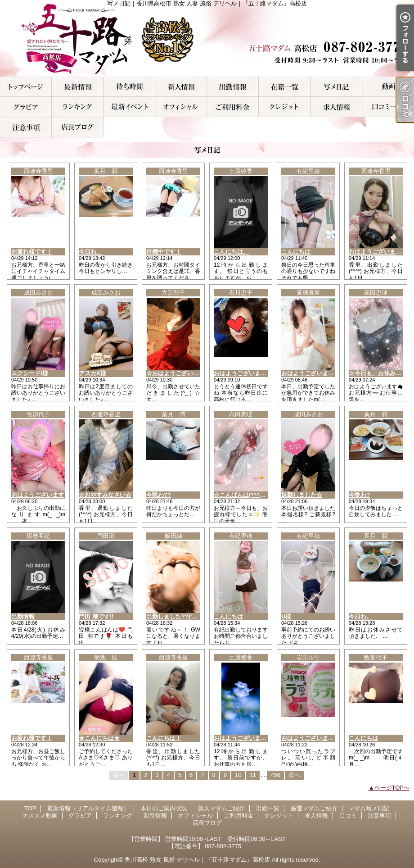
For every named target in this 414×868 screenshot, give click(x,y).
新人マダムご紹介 (181, 87)
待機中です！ (164, 252)
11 (252, 775)
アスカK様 (92, 373)
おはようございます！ (378, 252)
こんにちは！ (164, 738)
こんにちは (296, 252)
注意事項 (26, 127)
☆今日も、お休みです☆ (381, 373)
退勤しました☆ (302, 495)
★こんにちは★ (99, 738)
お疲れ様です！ (32, 252)
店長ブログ (78, 127)
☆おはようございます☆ (178, 373)
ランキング (78, 107)
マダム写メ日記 (336, 87)
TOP (26, 87)
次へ (294, 775)
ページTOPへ (392, 788)
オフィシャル (181, 107)
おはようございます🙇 (244, 373)
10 (238, 775)
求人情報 (336, 107)
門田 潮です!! (96, 616)
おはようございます (38, 495)
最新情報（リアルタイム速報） (78, 87)
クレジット (285, 107)
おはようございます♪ (309, 373)
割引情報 (129, 107)
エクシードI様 (30, 373)
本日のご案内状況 (129, 87)
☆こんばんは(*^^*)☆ (242, 495)
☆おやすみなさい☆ (105, 495)
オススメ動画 (388, 87)
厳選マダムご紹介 (285, 87)
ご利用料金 (233, 107)
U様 (286, 616)
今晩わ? (359, 495)
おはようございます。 (243, 738)
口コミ (388, 107)
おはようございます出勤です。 (322, 738)
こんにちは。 (231, 252)
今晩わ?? (159, 495)
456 (275, 775)
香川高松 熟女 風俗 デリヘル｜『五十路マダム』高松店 (197, 860)
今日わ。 (90, 252)
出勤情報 (23, 616)
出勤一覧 (233, 87)
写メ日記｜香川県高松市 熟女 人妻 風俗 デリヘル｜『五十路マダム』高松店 (207, 38)
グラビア (26, 107)
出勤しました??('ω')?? (177, 616)
